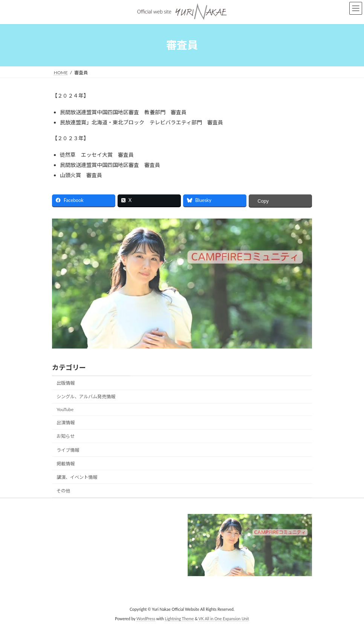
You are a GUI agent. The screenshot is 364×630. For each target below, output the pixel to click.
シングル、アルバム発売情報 (86, 397)
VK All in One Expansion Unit (224, 618)
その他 (63, 491)
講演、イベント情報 (77, 477)
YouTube (65, 409)
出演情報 (66, 423)
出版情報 (66, 383)
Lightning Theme (180, 618)
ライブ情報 (68, 450)
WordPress (146, 618)
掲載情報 (66, 464)
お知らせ (66, 436)
